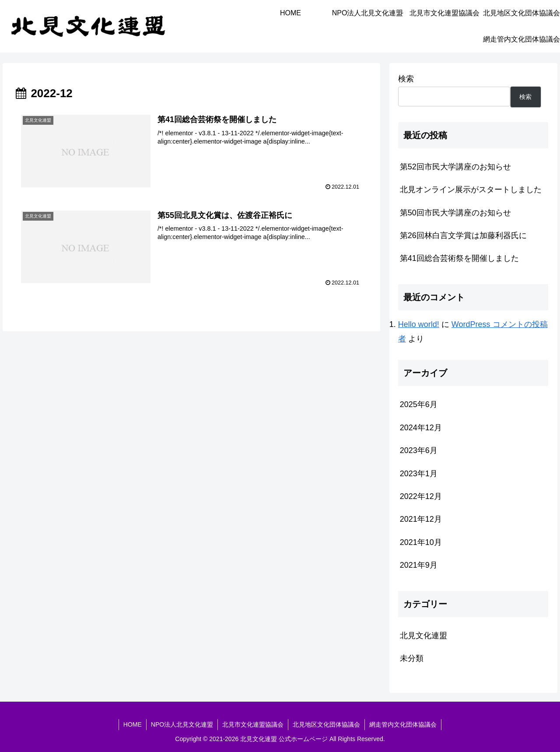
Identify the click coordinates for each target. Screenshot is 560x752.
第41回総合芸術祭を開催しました (459, 258)
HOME (133, 724)
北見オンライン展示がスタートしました (471, 190)
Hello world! (419, 324)
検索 (406, 79)
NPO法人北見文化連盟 (182, 724)
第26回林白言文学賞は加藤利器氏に (463, 235)
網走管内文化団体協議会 (403, 724)
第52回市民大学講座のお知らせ (455, 167)
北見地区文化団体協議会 (326, 724)
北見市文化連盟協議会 (253, 724)
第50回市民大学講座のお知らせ (455, 213)
